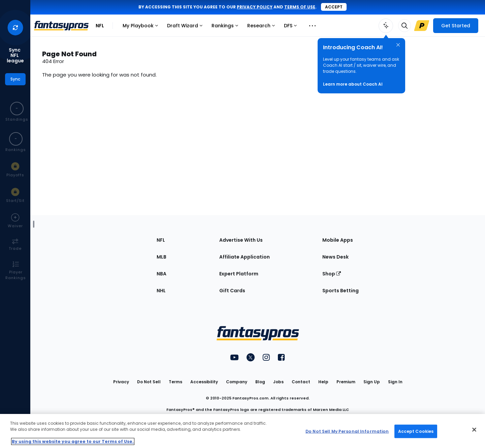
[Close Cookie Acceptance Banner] (474, 430)
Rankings (227, 27)
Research (263, 27)
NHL (161, 291)
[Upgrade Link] (422, 26)
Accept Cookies (416, 431)
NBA (161, 274)
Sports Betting (341, 291)
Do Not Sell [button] (149, 382)
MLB (161, 257)
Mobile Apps (338, 240)
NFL (100, 26)
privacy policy (255, 7)
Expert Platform (239, 274)
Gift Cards (232, 291)
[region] (243, 431)
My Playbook (142, 27)
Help (323, 382)
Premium (346, 382)
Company (237, 382)
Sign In (395, 382)
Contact (301, 382)
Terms (175, 382)
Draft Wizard (186, 27)
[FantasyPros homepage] (61, 26)
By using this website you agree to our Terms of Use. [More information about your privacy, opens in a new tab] (73, 441)
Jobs (278, 382)
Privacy (121, 382)
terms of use (300, 7)
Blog (260, 382)
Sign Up (372, 382)
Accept (334, 7)
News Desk (335, 257)
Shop (332, 274)
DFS (292, 27)
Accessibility (204, 382)
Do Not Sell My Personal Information (347, 431)
